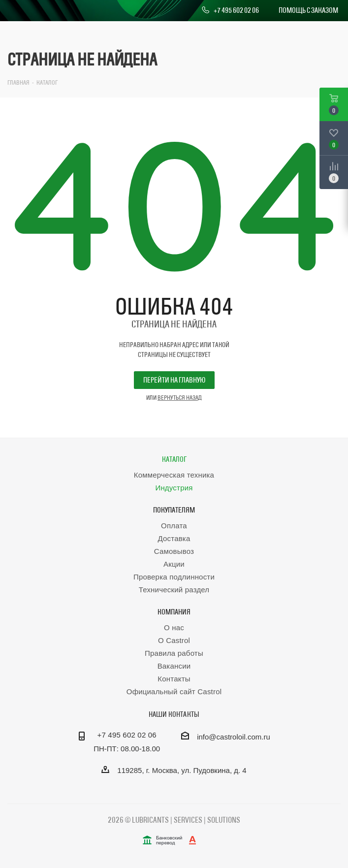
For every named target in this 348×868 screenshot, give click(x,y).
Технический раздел (174, 590)
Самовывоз (174, 551)
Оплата (174, 526)
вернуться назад (180, 397)
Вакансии (174, 666)
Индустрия (174, 488)
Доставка (174, 538)
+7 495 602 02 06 (230, 10)
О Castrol (174, 640)
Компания (174, 612)
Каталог (174, 459)
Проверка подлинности (174, 577)
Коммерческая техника (174, 475)
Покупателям (174, 510)
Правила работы (174, 653)
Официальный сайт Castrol (174, 691)
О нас (174, 627)
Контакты (174, 679)
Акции (174, 564)
